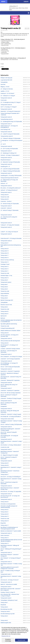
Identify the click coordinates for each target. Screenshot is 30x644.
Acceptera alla (21, 640)
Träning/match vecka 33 (6, 427)
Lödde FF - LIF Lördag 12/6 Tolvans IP (9, 232)
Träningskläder (4, 82)
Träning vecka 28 (5, 199)
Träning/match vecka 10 (6, 582)
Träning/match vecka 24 (6, 227)
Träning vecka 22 (5, 510)
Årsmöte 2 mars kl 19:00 (6, 305)
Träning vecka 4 (4, 296)
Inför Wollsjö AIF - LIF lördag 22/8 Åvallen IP (11, 417)
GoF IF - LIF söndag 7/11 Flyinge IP (9, 107)
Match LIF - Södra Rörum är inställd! (9, 584)
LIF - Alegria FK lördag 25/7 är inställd (9, 455)
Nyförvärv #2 (4, 316)
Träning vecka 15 (5, 262)
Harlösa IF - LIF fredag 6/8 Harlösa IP (9, 190)
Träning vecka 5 (4, 289)
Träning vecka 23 (5, 502)
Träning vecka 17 (5, 255)
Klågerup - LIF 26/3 (5, 87)
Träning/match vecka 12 (6, 562)
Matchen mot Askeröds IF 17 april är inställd (11, 531)
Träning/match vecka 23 (6, 234)
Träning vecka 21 (5, 243)
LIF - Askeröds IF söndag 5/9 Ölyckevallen (10, 162)
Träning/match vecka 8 (6, 282)
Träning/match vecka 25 (6, 223)
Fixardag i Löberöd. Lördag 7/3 (8, 592)
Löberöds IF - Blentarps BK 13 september (10, 380)
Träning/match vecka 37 (6, 151)
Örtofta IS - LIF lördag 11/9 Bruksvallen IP (10, 155)
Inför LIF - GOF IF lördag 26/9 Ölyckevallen (10, 367)
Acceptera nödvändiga (8, 640)
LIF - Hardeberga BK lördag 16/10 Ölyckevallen (11, 122)
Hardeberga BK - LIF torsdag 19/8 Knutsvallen (11, 175)
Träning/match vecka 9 (6, 587)
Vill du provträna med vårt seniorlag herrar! (10, 341)
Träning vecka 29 (5, 463)
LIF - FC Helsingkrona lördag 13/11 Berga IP (11, 102)
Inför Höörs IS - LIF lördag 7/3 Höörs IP (10, 580)
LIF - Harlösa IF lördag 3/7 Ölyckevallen (10, 210)
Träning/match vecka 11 (6, 574)
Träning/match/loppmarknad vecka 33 (9, 178)
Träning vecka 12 (5, 269)
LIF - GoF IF (3, 144)
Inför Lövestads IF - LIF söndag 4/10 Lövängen (11, 357)
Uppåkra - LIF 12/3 (5, 91)
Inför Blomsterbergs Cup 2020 (8, 614)
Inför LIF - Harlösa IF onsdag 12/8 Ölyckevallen (11, 424)
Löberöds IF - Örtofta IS (6, 201)
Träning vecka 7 (4, 284)
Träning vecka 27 (5, 474)
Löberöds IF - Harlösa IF (6, 208)
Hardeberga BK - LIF (5, 167)
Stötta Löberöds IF (5, 535)
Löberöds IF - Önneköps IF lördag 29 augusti (11, 398)
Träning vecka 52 (5, 311)
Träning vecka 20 (5, 249)
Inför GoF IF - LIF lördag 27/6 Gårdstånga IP (11, 477)
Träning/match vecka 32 (6, 186)
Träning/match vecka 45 (6, 105)
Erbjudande (3, 605)
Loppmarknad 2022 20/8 (6, 80)
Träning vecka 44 (5, 333)
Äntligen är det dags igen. (7, 78)
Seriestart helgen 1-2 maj (6, 276)
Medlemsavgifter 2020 (6, 623)
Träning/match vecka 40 (6, 132)
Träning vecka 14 (5, 543)
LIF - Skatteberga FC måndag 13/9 (8, 153)
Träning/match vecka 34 (6, 173)
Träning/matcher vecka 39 (7, 136)
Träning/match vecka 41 (6, 124)
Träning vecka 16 (5, 258)
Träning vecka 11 (5, 271)
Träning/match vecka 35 (6, 164)
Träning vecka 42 (5, 343)
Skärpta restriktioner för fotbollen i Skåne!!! (11, 331)
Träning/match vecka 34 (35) (7, 419)
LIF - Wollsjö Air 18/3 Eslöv (7, 89)
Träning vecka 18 (5, 253)
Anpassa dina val (6, 636)
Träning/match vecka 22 (11, 28)
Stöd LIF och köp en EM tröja (7, 260)
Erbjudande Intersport (6, 160)
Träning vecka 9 (4, 280)
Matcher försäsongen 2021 (7, 300)
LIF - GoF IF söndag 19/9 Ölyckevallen (9, 149)
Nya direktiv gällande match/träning (9, 324)
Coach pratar (4, 100)
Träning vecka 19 (5, 251)
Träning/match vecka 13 (6, 553)
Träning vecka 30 (5, 195)
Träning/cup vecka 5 (5, 611)
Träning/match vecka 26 (6, 215)
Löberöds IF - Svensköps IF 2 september (10, 391)
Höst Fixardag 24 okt (5, 129)
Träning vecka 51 (5, 314)
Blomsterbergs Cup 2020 (6, 609)
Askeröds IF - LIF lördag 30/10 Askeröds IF (11, 111)
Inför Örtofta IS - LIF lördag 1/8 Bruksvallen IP (11, 445)
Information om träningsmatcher (8, 504)
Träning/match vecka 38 (6, 146)
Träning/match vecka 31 (6, 192)
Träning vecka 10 (5, 278)
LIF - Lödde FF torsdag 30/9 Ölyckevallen (10, 134)
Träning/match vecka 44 (6, 109)
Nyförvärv (3, 318)
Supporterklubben (5, 293)
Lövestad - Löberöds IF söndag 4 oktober (10, 349)
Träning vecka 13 (5, 267)
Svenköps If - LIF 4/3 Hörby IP (7, 93)
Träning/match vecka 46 (6, 98)
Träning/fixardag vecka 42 (7, 119)
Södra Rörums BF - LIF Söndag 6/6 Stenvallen (11, 238)
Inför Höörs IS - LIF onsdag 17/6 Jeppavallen (11, 491)
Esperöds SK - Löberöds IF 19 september (10, 371)
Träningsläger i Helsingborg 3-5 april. (9, 600)
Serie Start (3, 84)
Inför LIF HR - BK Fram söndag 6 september (11, 393)
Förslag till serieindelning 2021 (8, 328)
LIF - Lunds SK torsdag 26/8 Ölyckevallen (10, 169)
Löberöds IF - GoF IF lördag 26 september (10, 359)
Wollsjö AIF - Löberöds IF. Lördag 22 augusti (11, 414)
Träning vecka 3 (4, 298)
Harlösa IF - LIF (4, 183)
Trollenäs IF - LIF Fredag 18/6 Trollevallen (10, 225)
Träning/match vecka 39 (6, 369)
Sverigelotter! (4, 406)
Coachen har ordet (5, 447)
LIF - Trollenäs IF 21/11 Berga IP (8, 96)
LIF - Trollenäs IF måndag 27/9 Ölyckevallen (11, 138)
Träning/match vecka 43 (6, 117)
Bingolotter (3, 523)
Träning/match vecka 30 (6, 461)
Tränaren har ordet (5, 197)
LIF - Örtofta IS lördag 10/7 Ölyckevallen (10, 204)
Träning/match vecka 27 (6, 206)
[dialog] (15, 634)
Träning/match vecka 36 (6, 158)
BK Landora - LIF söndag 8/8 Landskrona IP (11, 188)
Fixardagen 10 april (5, 264)
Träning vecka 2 (4, 307)
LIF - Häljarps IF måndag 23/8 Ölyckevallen (10, 171)
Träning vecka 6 (4, 287)
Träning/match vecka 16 (6, 533)
